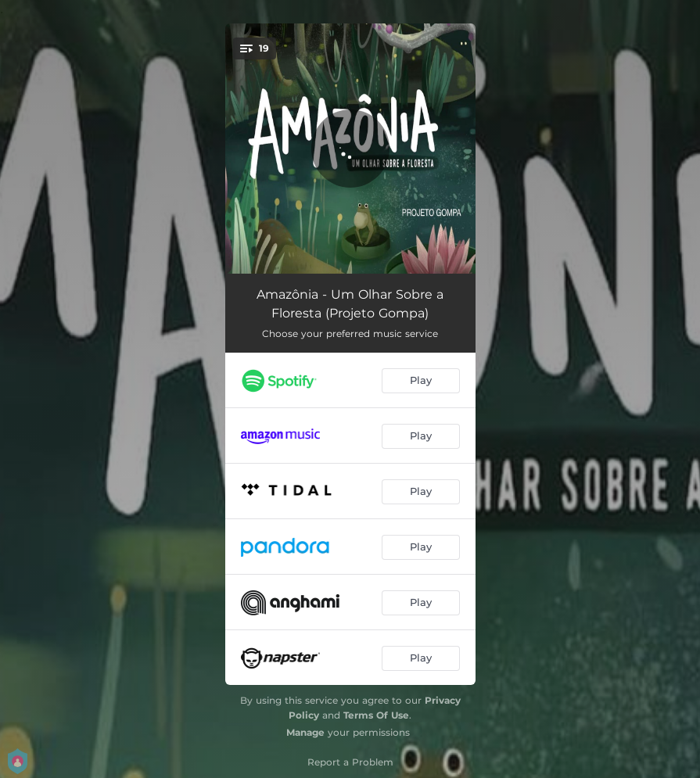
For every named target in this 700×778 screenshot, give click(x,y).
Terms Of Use (376, 715)
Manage (305, 732)
